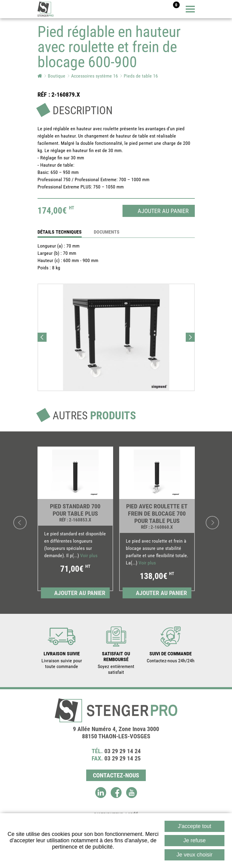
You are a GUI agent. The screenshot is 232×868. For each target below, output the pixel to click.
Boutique (57, 76)
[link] (75, 523)
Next (190, 337)
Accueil (40, 76)
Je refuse (194, 840)
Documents (107, 232)
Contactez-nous (116, 775)
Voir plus (89, 555)
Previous (42, 337)
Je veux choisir (195, 855)
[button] (116, 337)
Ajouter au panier (163, 211)
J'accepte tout (195, 826)
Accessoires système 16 (95, 76)
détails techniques (60, 232)
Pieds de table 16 (141, 76)
